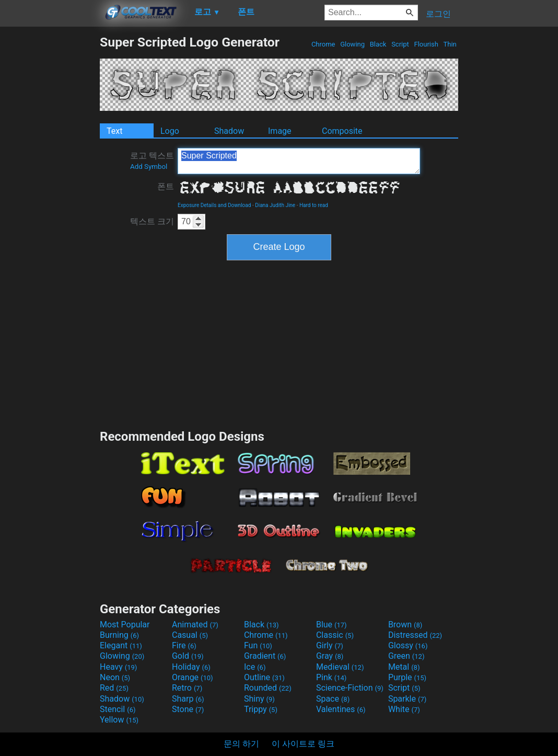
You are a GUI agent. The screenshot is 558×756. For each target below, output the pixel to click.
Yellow (119, 720)
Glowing (352, 44)
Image (280, 131)
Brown (405, 625)
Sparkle (407, 699)
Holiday (191, 667)
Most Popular (125, 625)
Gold (188, 656)
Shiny (259, 699)
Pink (332, 677)
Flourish (426, 44)
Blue (332, 625)
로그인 (438, 14)
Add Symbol (149, 167)
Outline (264, 677)
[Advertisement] (50, 191)
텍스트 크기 (152, 221)
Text (114, 131)
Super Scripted (299, 161)
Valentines (341, 709)
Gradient (265, 656)
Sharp (188, 699)
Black (378, 44)
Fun (258, 645)
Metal (404, 667)
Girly (330, 645)
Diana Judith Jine (275, 205)
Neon (115, 677)
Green (406, 656)
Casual (190, 635)
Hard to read (314, 205)
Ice (255, 667)
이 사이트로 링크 (303, 744)
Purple (407, 677)
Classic (335, 635)
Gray (330, 656)
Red (114, 688)
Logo (170, 131)
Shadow (229, 131)
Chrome (323, 44)
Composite (342, 131)
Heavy (118, 667)
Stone (188, 709)
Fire (184, 645)
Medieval (340, 667)
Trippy (261, 709)
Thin (450, 44)
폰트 (166, 186)
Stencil (118, 709)
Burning (119, 635)
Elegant (121, 645)
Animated (195, 625)
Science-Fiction (350, 688)
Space (333, 699)
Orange (193, 677)
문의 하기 (241, 744)
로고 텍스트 (152, 161)
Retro (187, 688)
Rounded (268, 688)
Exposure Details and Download (214, 205)
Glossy (408, 645)
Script (400, 44)
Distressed (415, 635)
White (404, 709)
